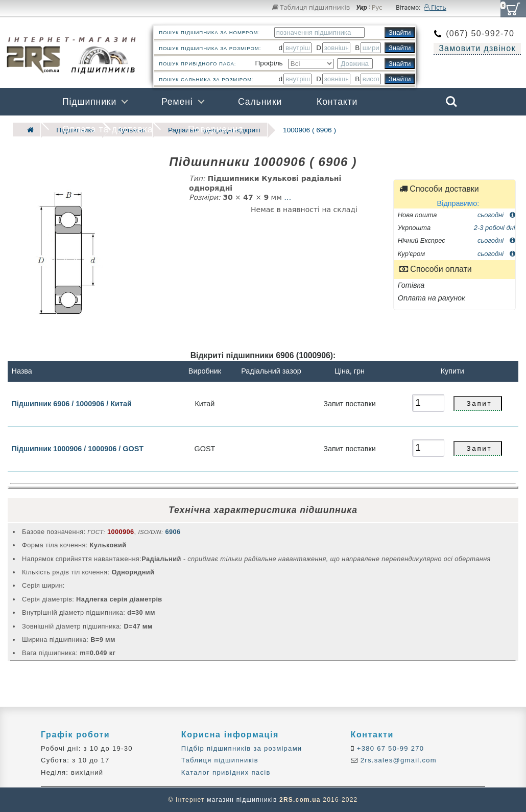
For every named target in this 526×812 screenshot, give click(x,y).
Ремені (177, 102)
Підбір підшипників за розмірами (242, 748)
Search (451, 102)
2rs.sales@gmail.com (397, 760)
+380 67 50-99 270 (389, 748)
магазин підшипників (242, 800)
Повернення (216, 129)
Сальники (260, 102)
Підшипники (89, 102)
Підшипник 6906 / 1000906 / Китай (71, 403)
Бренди (403, 129)
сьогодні (496, 214)
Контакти (337, 102)
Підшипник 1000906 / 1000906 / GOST (77, 449)
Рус (377, 8)
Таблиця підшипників (311, 7)
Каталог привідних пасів (226, 772)
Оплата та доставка (108, 129)
